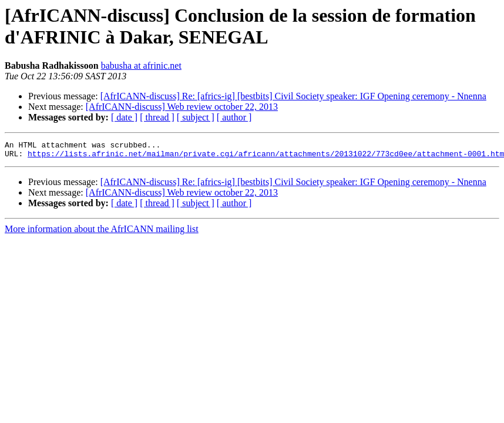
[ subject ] (196, 117)
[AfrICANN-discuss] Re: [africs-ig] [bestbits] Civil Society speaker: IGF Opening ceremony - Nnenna (293, 96)
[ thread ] (157, 117)
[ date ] (124, 117)
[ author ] (234, 117)
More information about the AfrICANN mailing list (102, 232)
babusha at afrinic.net (141, 66)
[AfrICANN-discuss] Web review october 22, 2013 (182, 107)
